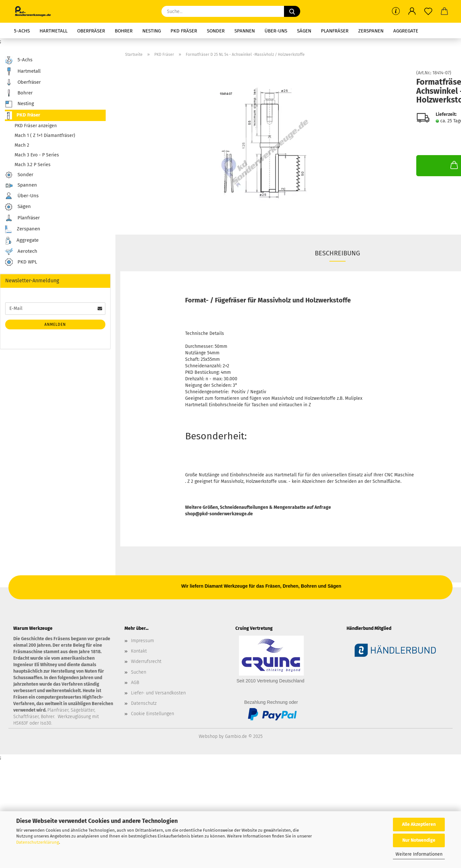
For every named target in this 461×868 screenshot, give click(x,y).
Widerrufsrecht (146, 661)
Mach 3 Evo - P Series (37, 155)
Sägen (304, 31)
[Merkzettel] (428, 11)
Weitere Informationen (419, 854)
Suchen (139, 672)
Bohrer (124, 31)
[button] (412, 11)
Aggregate (406, 31)
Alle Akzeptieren (419, 824)
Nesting (152, 31)
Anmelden (55, 324)
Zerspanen (371, 31)
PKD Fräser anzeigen (36, 126)
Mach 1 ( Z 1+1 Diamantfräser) (45, 135)
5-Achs (22, 31)
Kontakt (139, 651)
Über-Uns (276, 31)
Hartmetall (53, 31)
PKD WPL (21, 262)
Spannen (245, 31)
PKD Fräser (184, 31)
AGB (135, 683)
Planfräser (335, 31)
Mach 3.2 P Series (33, 165)
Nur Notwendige (419, 840)
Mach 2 (22, 145)
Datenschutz (144, 703)
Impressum (142, 641)
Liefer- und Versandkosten (158, 693)
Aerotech (21, 251)
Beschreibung (337, 253)
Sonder (216, 31)
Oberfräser (91, 31)
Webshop (208, 736)
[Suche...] (292, 11)
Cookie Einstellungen (153, 714)
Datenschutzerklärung (38, 842)
